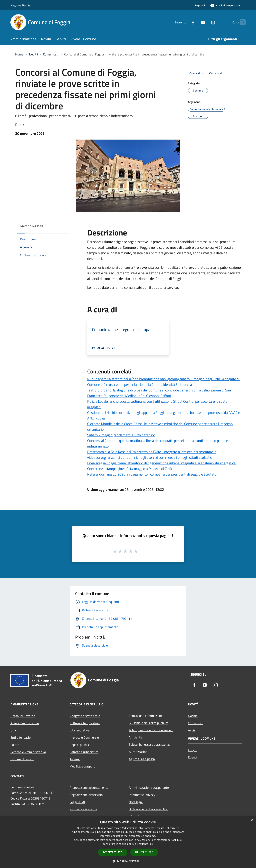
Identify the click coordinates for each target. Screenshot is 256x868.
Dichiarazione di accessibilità (148, 809)
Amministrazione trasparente (149, 788)
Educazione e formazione (146, 716)
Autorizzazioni (138, 752)
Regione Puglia (20, 5)
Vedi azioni (218, 73)
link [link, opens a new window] (151, 844)
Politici (15, 745)
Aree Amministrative (25, 723)
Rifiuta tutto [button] (144, 852)
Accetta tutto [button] (113, 852)
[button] (128, 861)
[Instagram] (205, 22)
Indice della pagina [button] (31, 226)
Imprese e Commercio (84, 737)
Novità (33, 54)
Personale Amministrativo (28, 752)
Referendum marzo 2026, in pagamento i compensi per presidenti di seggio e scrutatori (153, 474)
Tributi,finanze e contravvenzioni (151, 730)
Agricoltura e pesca (142, 759)
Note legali (136, 802)
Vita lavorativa (79, 730)
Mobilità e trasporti (83, 766)
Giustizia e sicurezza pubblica (149, 723)
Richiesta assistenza (83, 809)
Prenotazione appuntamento (89, 788)
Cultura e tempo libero (85, 723)
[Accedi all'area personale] (225, 5)
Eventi (192, 757)
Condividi (198, 73)
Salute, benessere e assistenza (150, 744)
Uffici (14, 730)
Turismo (75, 759)
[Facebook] (185, 22)
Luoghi (193, 750)
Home (19, 54)
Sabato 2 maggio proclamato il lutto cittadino (121, 435)
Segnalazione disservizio (86, 795)
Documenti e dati (22, 759)
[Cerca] (241, 22)
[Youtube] (195, 22)
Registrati (200, 5)
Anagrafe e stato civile (85, 716)
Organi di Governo (23, 716)
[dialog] (128, 842)
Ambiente (135, 737)
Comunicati (51, 54)
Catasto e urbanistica (84, 752)
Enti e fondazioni (22, 737)
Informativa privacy (142, 795)
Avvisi (192, 730)
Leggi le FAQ (78, 802)
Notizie (193, 716)
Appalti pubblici (80, 745)
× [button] (251, 820)
